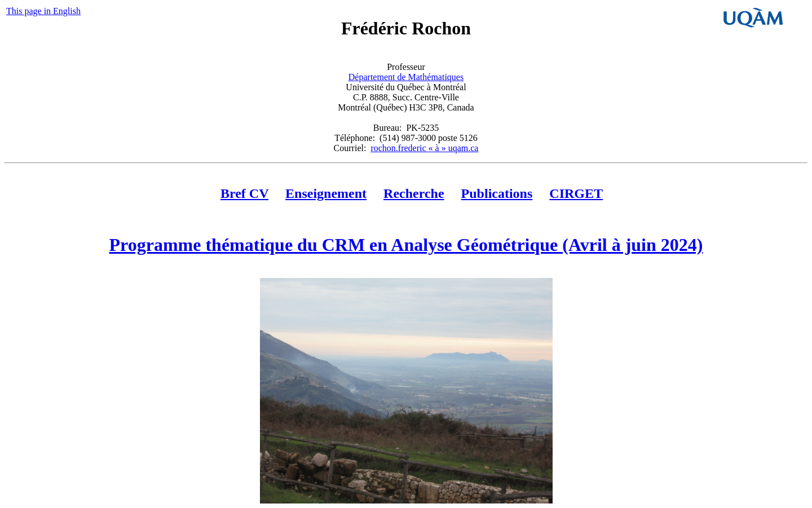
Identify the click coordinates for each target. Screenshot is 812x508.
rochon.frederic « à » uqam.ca (424, 148)
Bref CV (244, 193)
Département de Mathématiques (406, 77)
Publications (497, 193)
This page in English (43, 11)
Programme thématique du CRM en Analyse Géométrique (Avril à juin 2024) (406, 245)
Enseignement (326, 193)
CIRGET (576, 193)
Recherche (414, 193)
